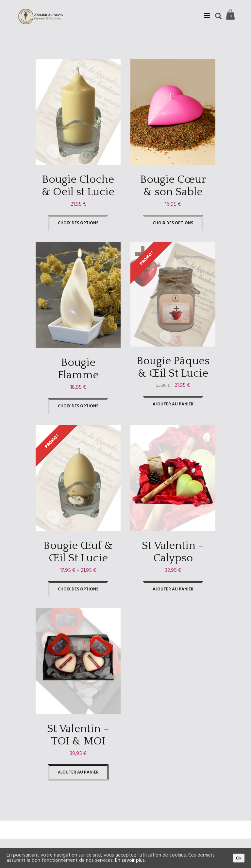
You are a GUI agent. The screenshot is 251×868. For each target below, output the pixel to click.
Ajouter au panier (173, 404)
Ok (239, 858)
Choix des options (78, 223)
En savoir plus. (130, 860)
